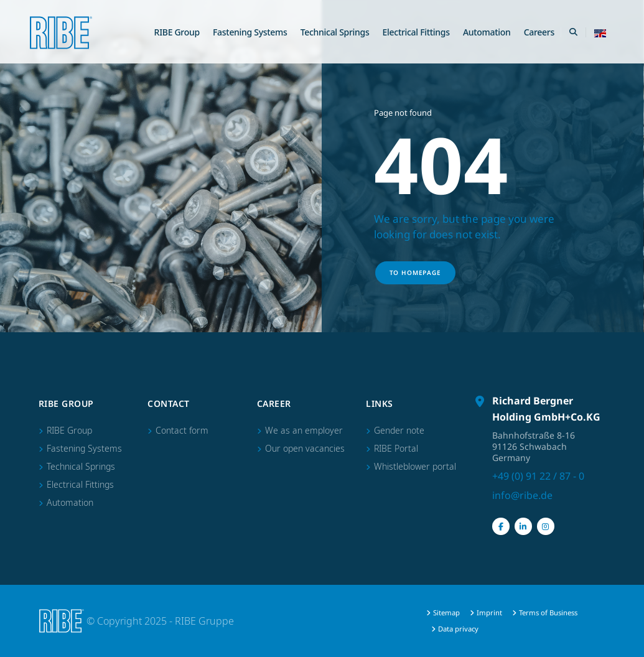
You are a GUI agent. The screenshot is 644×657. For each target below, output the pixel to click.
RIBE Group (177, 32)
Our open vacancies (305, 448)
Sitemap (446, 613)
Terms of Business (548, 613)
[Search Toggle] (573, 32)
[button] (600, 32)
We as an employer (304, 430)
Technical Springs (335, 32)
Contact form (182, 430)
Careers (539, 32)
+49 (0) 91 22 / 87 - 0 (538, 476)
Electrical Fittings (416, 32)
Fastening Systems (250, 32)
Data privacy (458, 629)
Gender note (399, 430)
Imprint (489, 613)
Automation (487, 32)
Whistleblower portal (415, 466)
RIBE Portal (396, 448)
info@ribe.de (522, 495)
